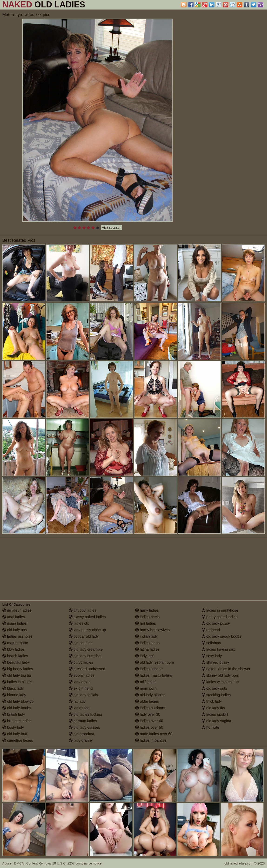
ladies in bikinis (17, 682)
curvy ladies (81, 662)
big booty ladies (18, 669)
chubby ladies (83, 610)
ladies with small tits (220, 682)
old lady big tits (17, 675)
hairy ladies (147, 610)
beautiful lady (16, 662)
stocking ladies (216, 695)
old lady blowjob (18, 701)
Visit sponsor (111, 228)
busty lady (13, 727)
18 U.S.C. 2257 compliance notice (77, 863)
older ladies (147, 701)
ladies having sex (218, 649)
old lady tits (213, 708)
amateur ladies (17, 610)
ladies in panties (151, 740)
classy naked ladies (87, 617)
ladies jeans (147, 643)
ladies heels (147, 617)
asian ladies (15, 623)
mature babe (15, 643)
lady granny (81, 740)
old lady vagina (216, 721)
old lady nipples (150, 695)
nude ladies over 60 (154, 734)
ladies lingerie (149, 669)
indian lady (146, 636)
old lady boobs (17, 708)
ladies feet (80, 708)
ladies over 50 (149, 727)
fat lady (77, 701)
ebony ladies (82, 675)
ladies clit (79, 623)
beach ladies (15, 656)
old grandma (82, 734)
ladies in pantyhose (220, 610)
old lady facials (83, 695)
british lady (14, 714)
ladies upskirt (215, 714)
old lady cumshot (85, 656)
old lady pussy (216, 623)
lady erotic (80, 682)
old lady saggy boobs (222, 636)
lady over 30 (148, 714)
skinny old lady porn (220, 675)
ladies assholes (17, 636)
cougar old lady (84, 636)
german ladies (83, 721)
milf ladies (146, 682)
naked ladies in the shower (226, 669)
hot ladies (145, 623)
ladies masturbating (154, 675)
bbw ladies (13, 649)
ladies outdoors (150, 708)
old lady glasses (84, 727)
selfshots (211, 643)
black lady (13, 688)
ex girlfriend (81, 688)
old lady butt (15, 734)
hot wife (210, 727)
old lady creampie (86, 649)
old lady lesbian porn (155, 662)
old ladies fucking (85, 714)
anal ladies (14, 617)
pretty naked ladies (220, 617)
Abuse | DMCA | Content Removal (27, 863)
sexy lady (212, 656)
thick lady (212, 701)
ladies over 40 (149, 721)
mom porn (146, 688)
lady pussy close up (87, 630)
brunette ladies (17, 721)
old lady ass (15, 630)
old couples (81, 643)
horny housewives (152, 630)
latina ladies (147, 649)
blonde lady (14, 695)
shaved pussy (215, 662)
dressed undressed (87, 669)
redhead (211, 630)
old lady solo (214, 688)
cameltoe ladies (18, 740)
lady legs (145, 656)
